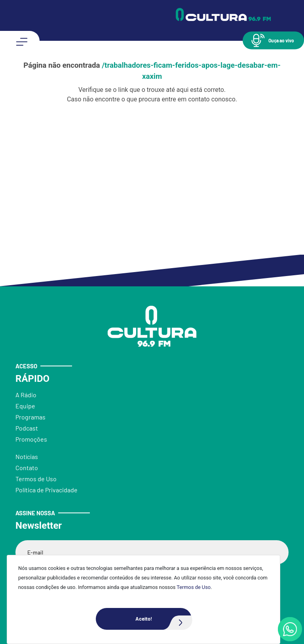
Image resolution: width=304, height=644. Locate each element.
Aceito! (163, 619)
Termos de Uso (194, 587)
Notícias (27, 456)
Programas (30, 417)
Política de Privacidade (47, 490)
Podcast (27, 428)
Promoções (31, 439)
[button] (273, 40)
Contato (27, 468)
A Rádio (26, 395)
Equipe (25, 406)
